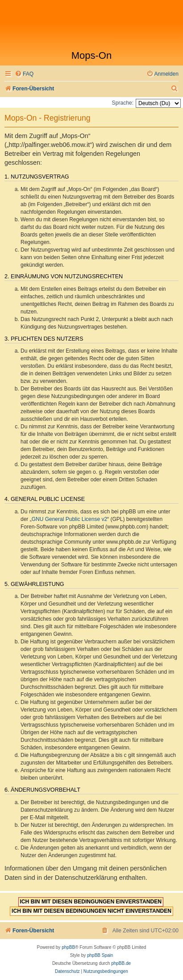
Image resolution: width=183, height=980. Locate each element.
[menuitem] (24, 74)
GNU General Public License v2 (69, 519)
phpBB (68, 947)
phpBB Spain (100, 955)
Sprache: (123, 103)
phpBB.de (121, 963)
